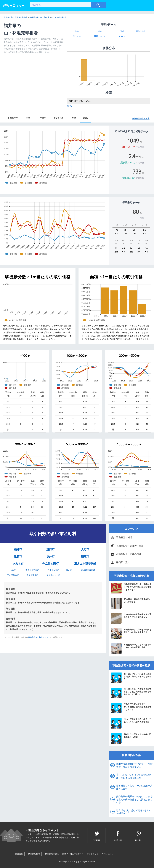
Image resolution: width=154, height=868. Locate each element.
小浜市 (13, 570)
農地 (74, 118)
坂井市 (50, 557)
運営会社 (19, 854)
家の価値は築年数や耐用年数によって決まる (131, 603)
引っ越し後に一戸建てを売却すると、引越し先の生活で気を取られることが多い (131, 693)
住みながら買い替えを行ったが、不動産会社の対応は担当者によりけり (131, 708)
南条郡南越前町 (88, 570)
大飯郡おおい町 (54, 575)
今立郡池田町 (50, 564)
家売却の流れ (123, 562)
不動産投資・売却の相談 (129, 554)
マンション (59, 118)
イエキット (75, 862)
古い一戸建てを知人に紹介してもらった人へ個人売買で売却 (131, 723)
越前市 (50, 549)
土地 (28, 118)
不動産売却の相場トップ (38, 637)
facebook (118, 840)
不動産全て (13, 118)
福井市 (18, 549)
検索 (70, 106)
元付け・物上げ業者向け (73, 854)
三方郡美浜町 (13, 575)
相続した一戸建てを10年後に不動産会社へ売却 (131, 738)
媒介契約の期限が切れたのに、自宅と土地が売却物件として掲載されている (134, 799)
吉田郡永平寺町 (32, 570)
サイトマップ (93, 854)
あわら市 (18, 564)
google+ (139, 840)
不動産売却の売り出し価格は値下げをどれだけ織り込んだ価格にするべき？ (131, 588)
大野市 (85, 549)
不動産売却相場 (124, 537)
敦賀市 (18, 557)
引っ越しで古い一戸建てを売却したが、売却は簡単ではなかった (131, 678)
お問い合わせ (107, 854)
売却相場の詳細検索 (141, 118)
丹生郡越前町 (53, 570)
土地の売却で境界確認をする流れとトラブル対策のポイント (131, 618)
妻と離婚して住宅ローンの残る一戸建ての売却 (134, 787)
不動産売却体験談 (51, 854)
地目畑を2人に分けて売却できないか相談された (134, 812)
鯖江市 (85, 557)
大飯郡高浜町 (32, 575)
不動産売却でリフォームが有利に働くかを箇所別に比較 (131, 649)
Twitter (97, 840)
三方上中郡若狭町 (85, 564)
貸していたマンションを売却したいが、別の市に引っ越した (134, 776)
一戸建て (42, 118)
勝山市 (69, 570)
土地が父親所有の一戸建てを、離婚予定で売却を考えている (134, 765)
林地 (85, 118)
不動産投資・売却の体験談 (130, 546)
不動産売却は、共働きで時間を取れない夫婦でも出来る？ (131, 634)
